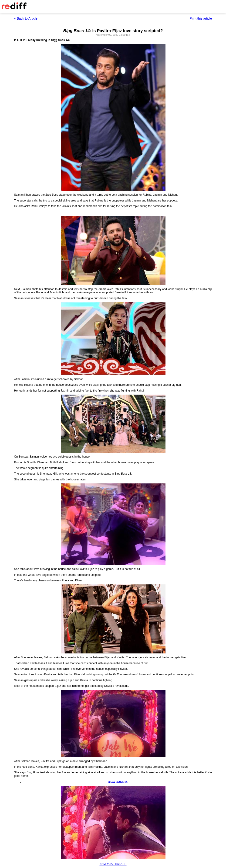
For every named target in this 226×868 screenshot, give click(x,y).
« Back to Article (26, 18)
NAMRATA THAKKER (113, 864)
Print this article (201, 18)
